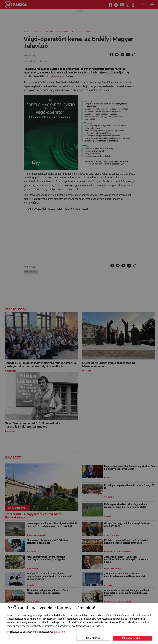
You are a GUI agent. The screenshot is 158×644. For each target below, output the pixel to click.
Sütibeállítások (93, 638)
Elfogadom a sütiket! (133, 638)
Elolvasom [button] (60, 632)
